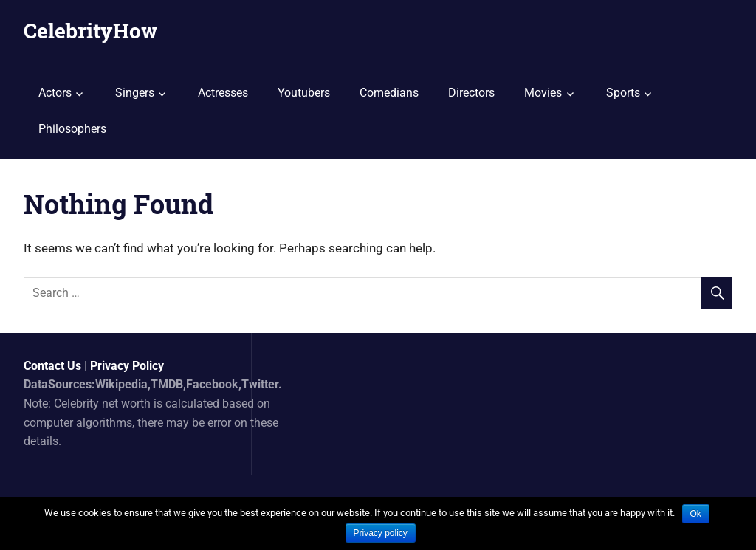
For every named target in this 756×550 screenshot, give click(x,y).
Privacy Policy (127, 366)
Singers (135, 93)
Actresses (223, 93)
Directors (471, 93)
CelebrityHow (90, 31)
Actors (55, 93)
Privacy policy (381, 533)
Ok (696, 514)
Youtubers (304, 93)
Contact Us (52, 366)
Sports (623, 93)
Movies (543, 93)
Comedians (389, 93)
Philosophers (72, 129)
